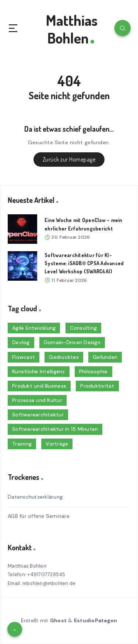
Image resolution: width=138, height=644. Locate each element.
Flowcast (24, 357)
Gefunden (105, 357)
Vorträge (57, 444)
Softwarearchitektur (38, 415)
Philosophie (93, 371)
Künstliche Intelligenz (39, 371)
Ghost (58, 620)
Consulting (84, 328)
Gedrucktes (64, 357)
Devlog (21, 342)
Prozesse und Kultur (37, 400)
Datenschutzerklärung (35, 497)
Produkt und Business (39, 386)
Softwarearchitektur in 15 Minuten (55, 429)
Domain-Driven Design (72, 342)
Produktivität (97, 386)
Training (22, 444)
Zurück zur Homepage (69, 159)
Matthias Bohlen (72, 29)
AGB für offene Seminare (39, 516)
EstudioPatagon (96, 620)
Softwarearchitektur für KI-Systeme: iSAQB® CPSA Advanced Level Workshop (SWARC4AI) (84, 263)
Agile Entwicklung (34, 328)
